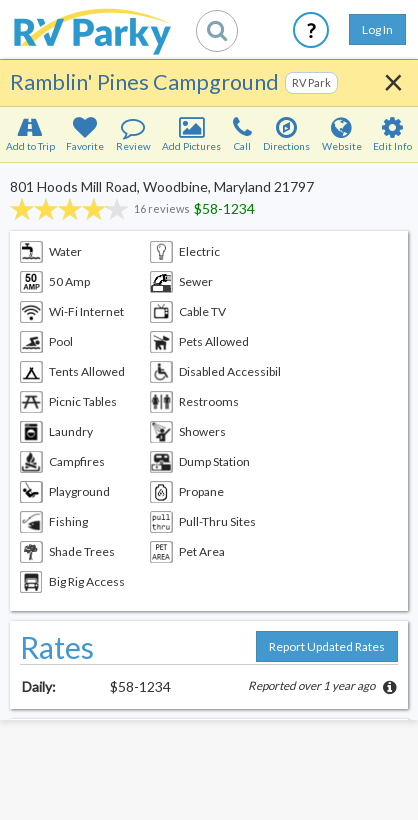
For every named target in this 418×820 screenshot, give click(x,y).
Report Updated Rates (327, 646)
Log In (377, 29)
